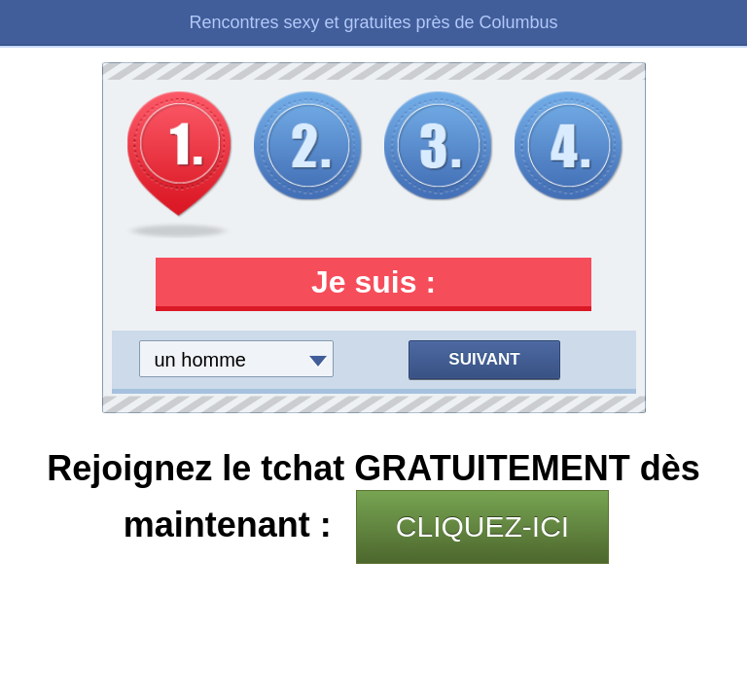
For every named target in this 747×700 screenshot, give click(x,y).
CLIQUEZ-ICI (482, 526)
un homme (201, 360)
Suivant (484, 359)
